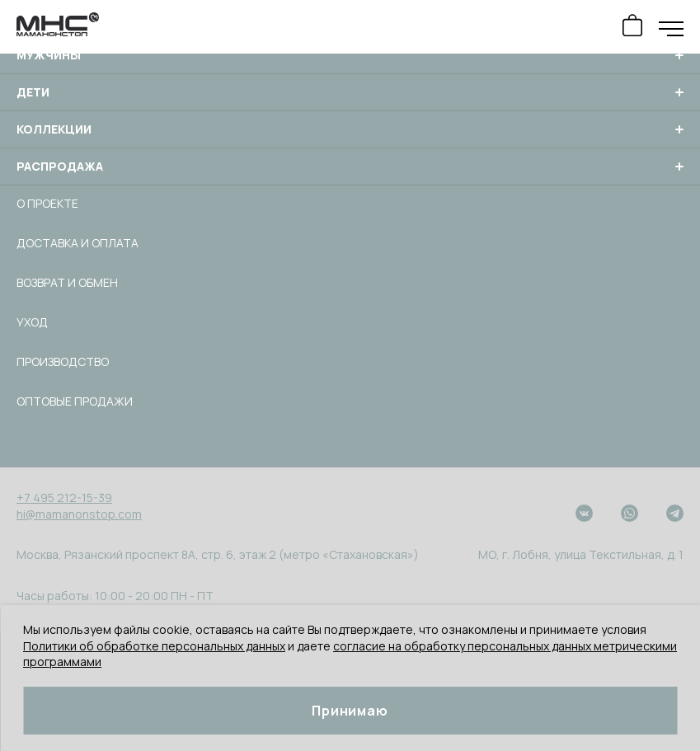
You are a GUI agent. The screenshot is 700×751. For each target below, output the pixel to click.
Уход (32, 322)
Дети (350, 92)
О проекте (47, 203)
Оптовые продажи (75, 401)
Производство (63, 361)
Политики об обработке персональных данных (154, 646)
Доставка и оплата (78, 243)
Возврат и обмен (67, 282)
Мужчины (350, 55)
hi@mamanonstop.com (79, 514)
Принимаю (350, 711)
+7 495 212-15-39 (64, 498)
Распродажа (350, 167)
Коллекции (350, 129)
